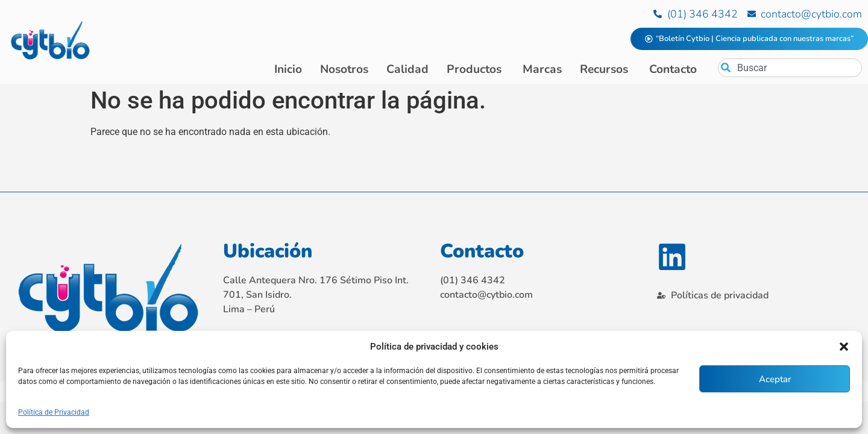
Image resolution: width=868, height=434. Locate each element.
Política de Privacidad (54, 412)
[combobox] (790, 68)
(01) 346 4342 (473, 282)
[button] (844, 347)
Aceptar (775, 379)
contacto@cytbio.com (486, 297)
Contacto (482, 253)
